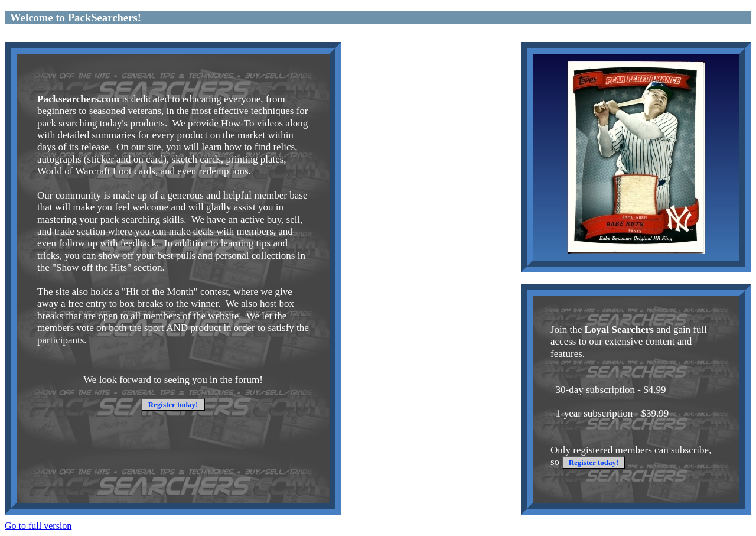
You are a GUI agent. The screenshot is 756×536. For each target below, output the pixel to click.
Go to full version (38, 526)
